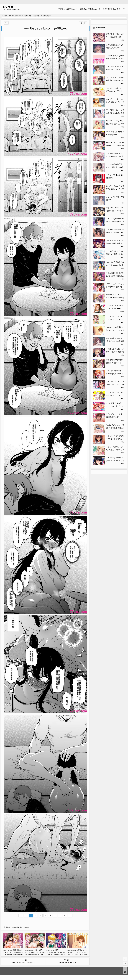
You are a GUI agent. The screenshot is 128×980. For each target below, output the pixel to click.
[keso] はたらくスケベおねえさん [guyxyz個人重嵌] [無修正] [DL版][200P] (115, 265)
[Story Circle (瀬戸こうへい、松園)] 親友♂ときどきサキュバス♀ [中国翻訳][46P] (56, 952)
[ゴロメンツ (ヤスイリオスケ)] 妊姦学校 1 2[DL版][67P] (115, 37)
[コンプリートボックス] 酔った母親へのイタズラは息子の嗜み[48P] (115, 102)
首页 (5, 16)
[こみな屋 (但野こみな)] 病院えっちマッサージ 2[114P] (114, 48)
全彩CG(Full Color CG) (112, 9)
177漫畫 (8, 7)
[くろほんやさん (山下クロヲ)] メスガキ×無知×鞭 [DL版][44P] (115, 352)
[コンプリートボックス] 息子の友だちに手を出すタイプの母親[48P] (115, 91)
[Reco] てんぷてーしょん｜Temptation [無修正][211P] (115, 287)
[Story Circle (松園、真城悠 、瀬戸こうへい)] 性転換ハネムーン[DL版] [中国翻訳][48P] (13, 952)
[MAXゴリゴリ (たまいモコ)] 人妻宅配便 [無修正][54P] (115, 428)
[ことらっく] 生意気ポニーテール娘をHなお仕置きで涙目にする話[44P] (115, 156)
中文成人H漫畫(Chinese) (68, 9)
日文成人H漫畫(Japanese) (90, 9)
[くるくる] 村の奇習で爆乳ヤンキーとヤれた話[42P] (115, 439)
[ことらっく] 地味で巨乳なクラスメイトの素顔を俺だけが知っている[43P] (115, 461)
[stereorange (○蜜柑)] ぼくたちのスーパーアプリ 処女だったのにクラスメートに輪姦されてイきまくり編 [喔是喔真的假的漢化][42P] (78, 955)
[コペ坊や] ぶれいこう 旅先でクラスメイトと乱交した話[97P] (115, 189)
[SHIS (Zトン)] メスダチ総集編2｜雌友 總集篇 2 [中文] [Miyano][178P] (115, 243)
